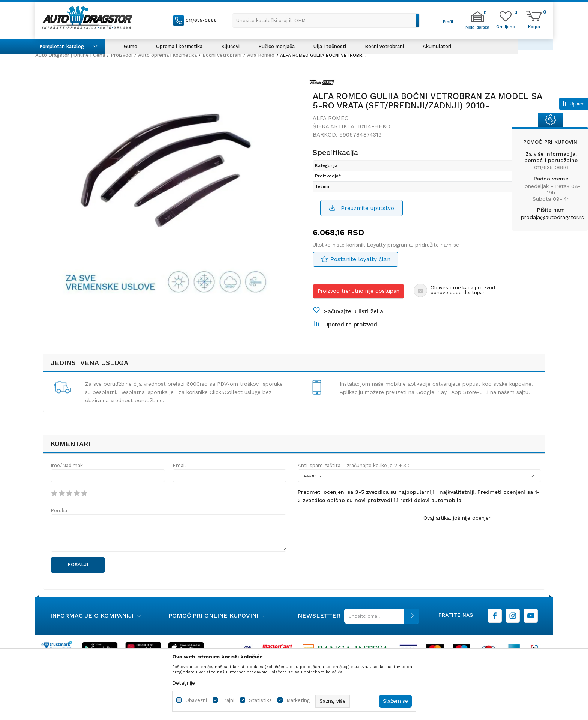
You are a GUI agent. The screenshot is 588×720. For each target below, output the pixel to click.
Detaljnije (184, 683)
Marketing (298, 700)
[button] (326, 20)
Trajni (228, 700)
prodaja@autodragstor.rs (552, 217)
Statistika (260, 700)
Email (179, 465)
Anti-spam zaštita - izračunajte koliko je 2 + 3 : (353, 465)
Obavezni (196, 700)
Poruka (59, 510)
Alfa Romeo (261, 55)
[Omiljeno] (505, 26)
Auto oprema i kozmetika (167, 55)
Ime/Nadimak (67, 465)
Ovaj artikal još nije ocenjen (457, 518)
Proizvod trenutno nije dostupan (358, 291)
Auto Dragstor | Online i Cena (70, 55)
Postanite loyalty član (360, 259)
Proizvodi (121, 55)
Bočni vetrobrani (222, 55)
